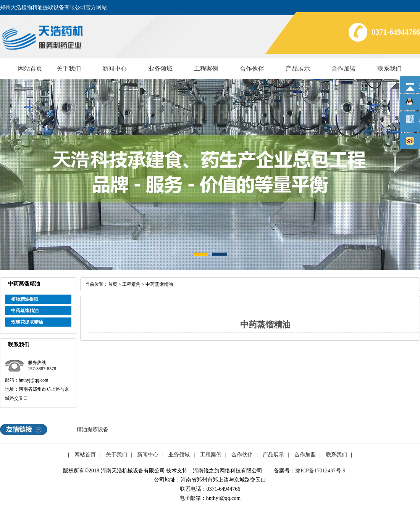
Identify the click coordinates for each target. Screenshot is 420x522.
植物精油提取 (25, 299)
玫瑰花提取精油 (27, 322)
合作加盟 (344, 68)
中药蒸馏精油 (25, 311)
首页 (113, 284)
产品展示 (298, 68)
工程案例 (206, 68)
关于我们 (69, 68)
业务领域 (160, 68)
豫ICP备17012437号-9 (320, 471)
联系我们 (389, 68)
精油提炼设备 (92, 429)
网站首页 (30, 68)
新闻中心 (115, 68)
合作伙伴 (252, 68)
